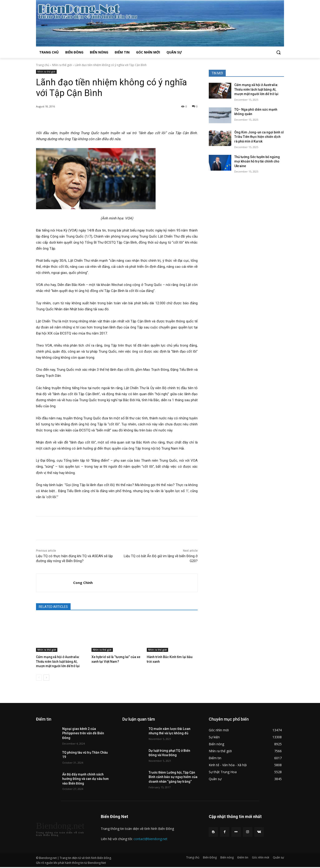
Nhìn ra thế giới (62, 65)
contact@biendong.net (150, 838)
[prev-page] (39, 677)
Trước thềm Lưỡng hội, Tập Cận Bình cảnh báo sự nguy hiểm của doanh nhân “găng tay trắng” (173, 776)
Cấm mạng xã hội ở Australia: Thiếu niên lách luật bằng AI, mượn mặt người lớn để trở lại (60, 661)
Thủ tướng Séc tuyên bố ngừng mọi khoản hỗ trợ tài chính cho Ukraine (257, 161)
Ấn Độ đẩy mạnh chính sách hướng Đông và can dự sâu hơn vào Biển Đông (85, 778)
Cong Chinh (83, 583)
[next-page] (46, 677)
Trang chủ (42, 65)
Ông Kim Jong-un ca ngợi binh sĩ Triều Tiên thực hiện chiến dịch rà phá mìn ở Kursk (259, 137)
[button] (278, 52)
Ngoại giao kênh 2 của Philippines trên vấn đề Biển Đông (83, 732)
